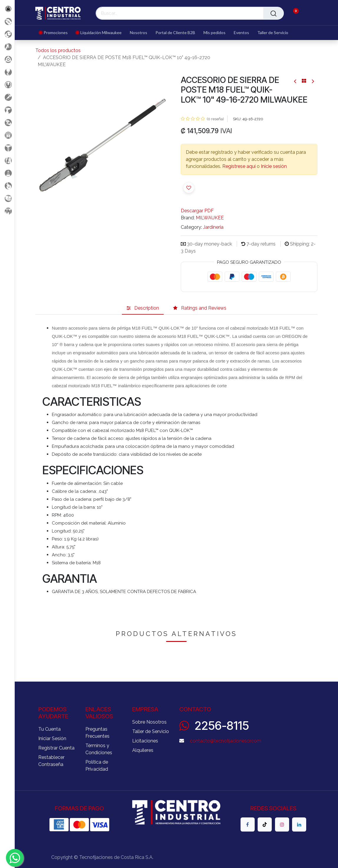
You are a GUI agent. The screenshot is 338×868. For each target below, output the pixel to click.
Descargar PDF (197, 211)
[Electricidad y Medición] (7, 135)
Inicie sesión (274, 166)
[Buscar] (274, 13)
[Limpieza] (7, 160)
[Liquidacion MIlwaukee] (7, 34)
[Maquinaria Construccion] (7, 211)
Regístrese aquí (239, 166)
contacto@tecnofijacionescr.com (226, 741)
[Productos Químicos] (7, 173)
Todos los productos (58, 50)
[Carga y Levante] (7, 72)
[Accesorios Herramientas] (7, 59)
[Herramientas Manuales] (7, 85)
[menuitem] (55, 33)
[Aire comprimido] (7, 47)
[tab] (143, 308)
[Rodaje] (7, 186)
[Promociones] (7, 21)
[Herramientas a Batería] (7, 110)
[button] (189, 188)
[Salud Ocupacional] (7, 122)
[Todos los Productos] (7, 9)
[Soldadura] (7, 198)
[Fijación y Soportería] (7, 148)
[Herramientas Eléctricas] (7, 97)
